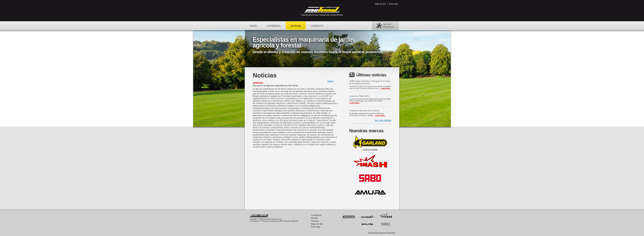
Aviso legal (393, 4)
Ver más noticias (383, 120)
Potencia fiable (370, 149)
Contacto (315, 221)
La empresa (316, 215)
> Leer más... (386, 88)
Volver (330, 81)
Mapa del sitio (380, 4)
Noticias (314, 218)
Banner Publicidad (387, 233)
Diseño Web (373, 233)
